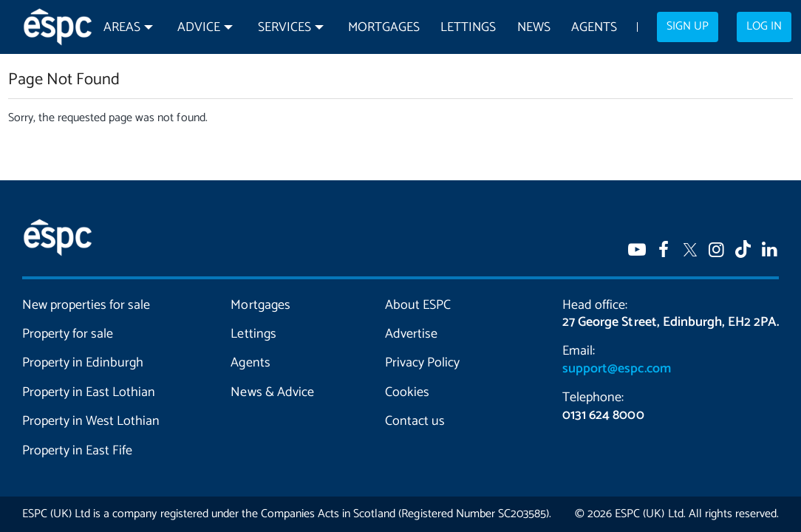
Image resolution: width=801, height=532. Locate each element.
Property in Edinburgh (83, 363)
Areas (122, 28)
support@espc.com (616, 369)
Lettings (468, 28)
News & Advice (272, 392)
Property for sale (68, 334)
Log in (764, 27)
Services (284, 28)
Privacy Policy (422, 363)
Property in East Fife (77, 451)
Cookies (407, 392)
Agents (594, 28)
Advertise (411, 334)
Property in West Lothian (91, 421)
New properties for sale (86, 305)
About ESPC (418, 305)
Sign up (688, 27)
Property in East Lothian (89, 392)
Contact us (415, 421)
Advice (199, 28)
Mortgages (384, 28)
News (534, 28)
